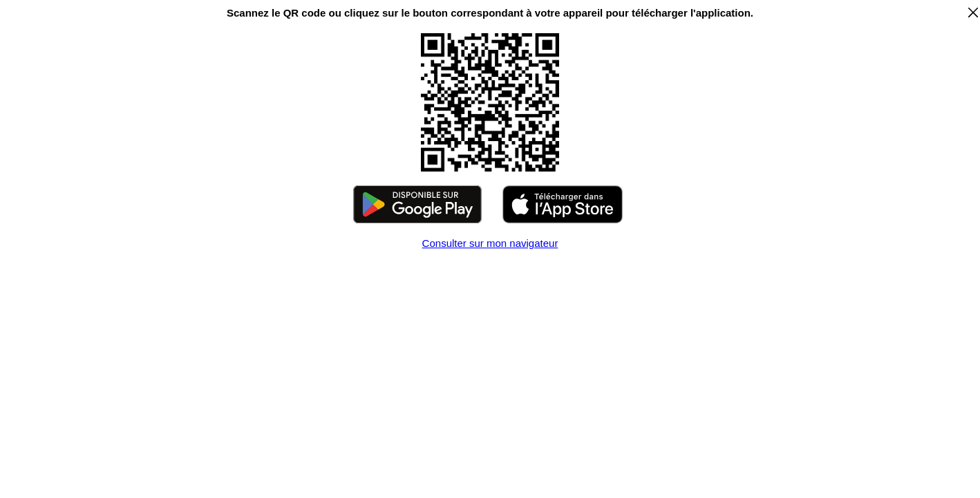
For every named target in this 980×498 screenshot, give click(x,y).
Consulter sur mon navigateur (490, 243)
